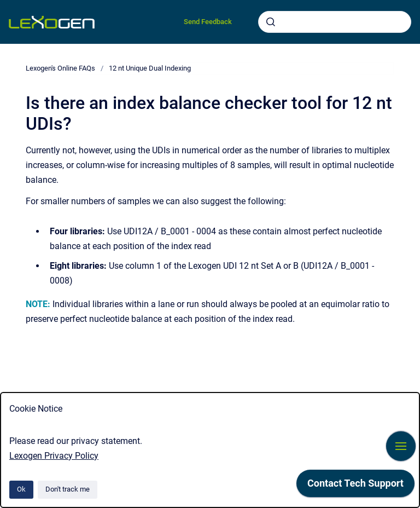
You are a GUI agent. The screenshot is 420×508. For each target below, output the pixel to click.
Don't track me (68, 489)
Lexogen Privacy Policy (54, 456)
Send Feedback (208, 22)
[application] (355, 486)
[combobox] (335, 22)
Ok (21, 489)
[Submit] (271, 22)
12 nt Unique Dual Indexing (150, 68)
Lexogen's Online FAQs (60, 68)
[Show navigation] (401, 446)
